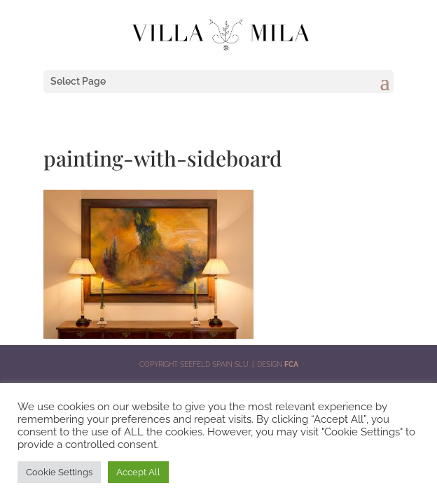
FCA (291, 364)
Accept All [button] (138, 472)
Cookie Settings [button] (59, 472)
